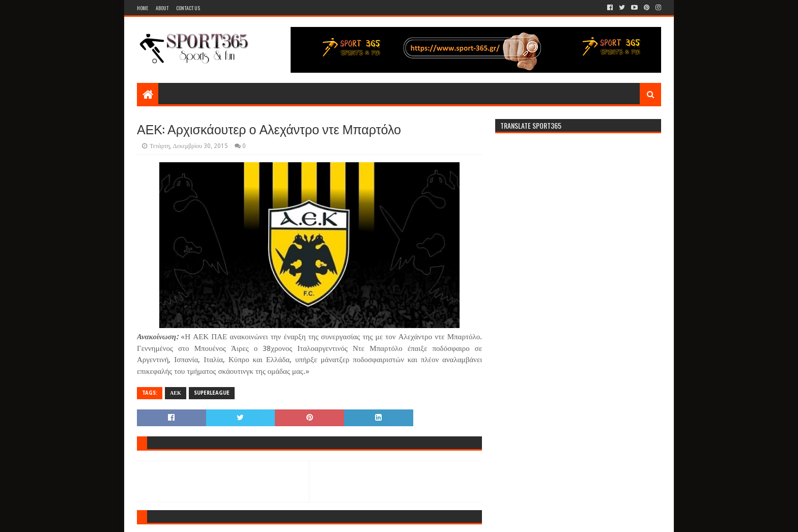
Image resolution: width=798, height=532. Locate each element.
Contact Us (188, 8)
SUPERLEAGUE (212, 393)
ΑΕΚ (176, 393)
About (162, 8)
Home (142, 8)
